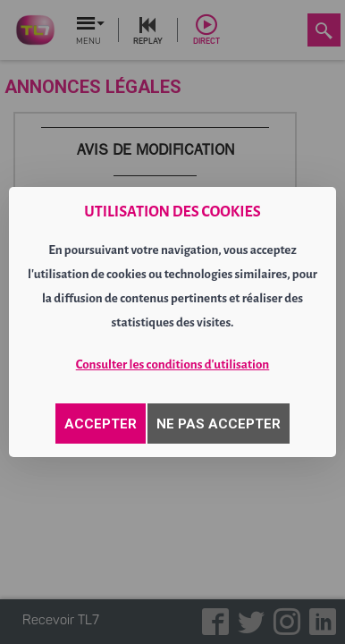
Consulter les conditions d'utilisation (173, 364)
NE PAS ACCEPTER (219, 424)
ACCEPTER (101, 424)
